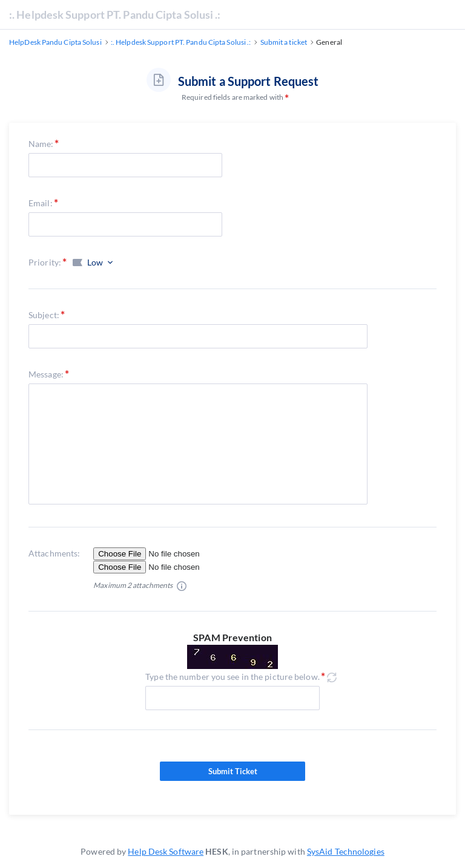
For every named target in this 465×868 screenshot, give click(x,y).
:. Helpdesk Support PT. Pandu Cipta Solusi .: (115, 15)
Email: (41, 203)
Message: (46, 374)
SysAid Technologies (346, 851)
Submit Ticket (232, 771)
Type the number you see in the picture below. (232, 677)
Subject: (44, 315)
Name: (41, 144)
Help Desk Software (166, 851)
